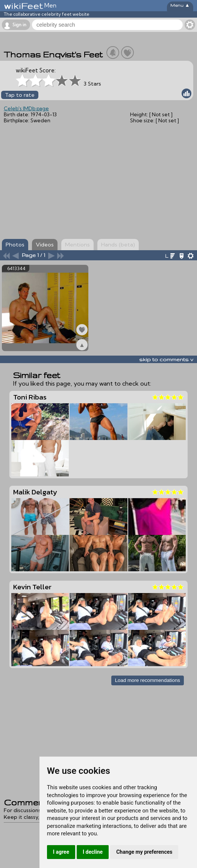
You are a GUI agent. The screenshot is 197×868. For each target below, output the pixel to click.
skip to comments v (166, 359)
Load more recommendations (148, 680)
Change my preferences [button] (144, 852)
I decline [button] (93, 852)
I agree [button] (61, 852)
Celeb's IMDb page (26, 108)
